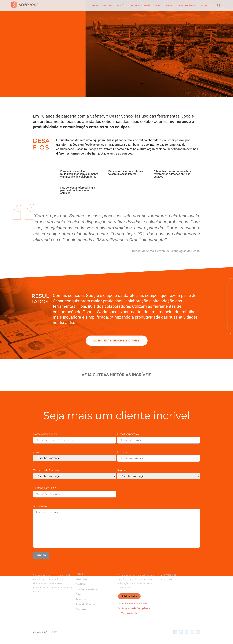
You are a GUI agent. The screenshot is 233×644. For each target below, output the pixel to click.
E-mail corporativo (128, 434)
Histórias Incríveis (141, 5)
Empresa (108, 5)
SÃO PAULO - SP (173, 580)
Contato (204, 5)
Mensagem (40, 506)
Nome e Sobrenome (45, 434)
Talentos (169, 5)
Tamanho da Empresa (46, 470)
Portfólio (122, 5)
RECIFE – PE (170, 575)
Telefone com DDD (45, 488)
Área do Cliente (187, 5)
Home (95, 5)
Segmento (124, 470)
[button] (219, 5)
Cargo (37, 452)
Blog (157, 5)
